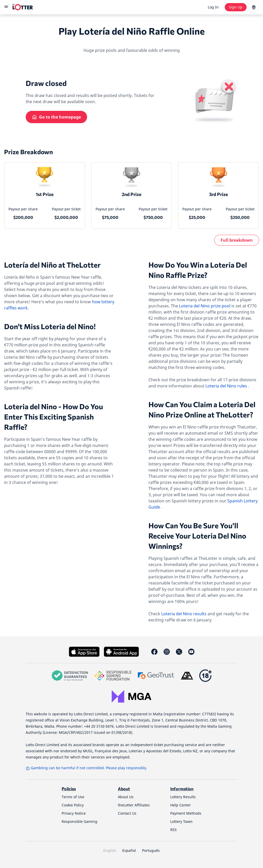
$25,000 (197, 217)
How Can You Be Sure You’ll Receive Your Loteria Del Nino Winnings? (197, 536)
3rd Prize (218, 194)
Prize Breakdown (29, 152)
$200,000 (23, 217)
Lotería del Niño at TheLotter (52, 265)
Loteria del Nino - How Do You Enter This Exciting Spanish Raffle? (54, 417)
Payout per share (23, 209)
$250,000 (240, 217)
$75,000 (110, 217)
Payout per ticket (66, 209)
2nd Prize (131, 194)
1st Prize (45, 194)
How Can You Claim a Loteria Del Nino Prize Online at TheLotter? (202, 409)
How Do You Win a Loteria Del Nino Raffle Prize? (198, 270)
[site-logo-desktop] (23, 7)
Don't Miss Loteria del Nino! (50, 326)
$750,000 (153, 217)
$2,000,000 (66, 217)
